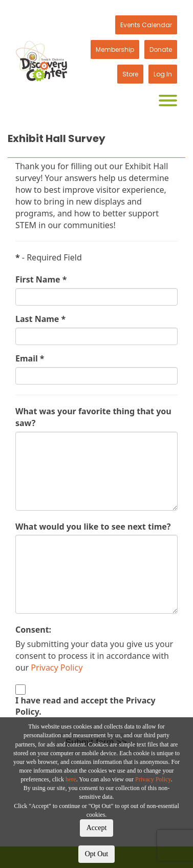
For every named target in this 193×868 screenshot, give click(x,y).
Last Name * (40, 319)
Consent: (33, 630)
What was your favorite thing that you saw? (93, 417)
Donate (161, 49)
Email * (30, 358)
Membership (115, 49)
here (71, 779)
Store (130, 74)
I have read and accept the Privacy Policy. (85, 706)
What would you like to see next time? (93, 527)
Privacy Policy (153, 779)
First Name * (41, 279)
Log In (163, 74)
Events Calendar (146, 25)
